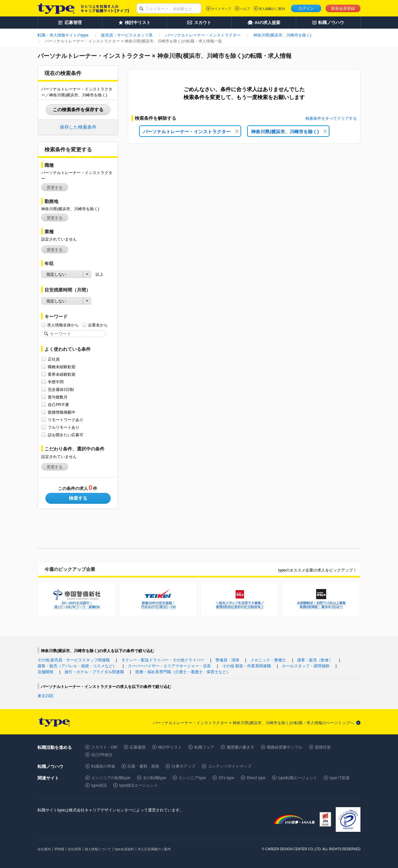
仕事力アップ (184, 766)
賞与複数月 (58, 397)
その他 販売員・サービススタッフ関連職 (74, 660)
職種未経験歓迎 (62, 367)
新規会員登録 (343, 9)
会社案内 (44, 849)
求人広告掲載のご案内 (154, 849)
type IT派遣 (340, 778)
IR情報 (59, 849)
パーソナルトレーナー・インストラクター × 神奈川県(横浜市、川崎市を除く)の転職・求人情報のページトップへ (253, 723)
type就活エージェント (139, 785)
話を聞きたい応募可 (66, 435)
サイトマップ (221, 9)
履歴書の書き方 (241, 747)
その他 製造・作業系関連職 (247, 666)
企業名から (98, 325)
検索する (78, 498)
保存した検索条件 (78, 127)
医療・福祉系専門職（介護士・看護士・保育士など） (183, 672)
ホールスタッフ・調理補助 (306, 666)
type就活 (99, 785)
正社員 (54, 359)
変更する (55, 188)
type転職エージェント (298, 778)
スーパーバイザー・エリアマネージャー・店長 (169, 666)
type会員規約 (124, 849)
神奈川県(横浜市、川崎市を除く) (289, 132)
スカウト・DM (104, 747)
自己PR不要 (58, 405)
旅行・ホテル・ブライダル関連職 (94, 672)
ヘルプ (245, 9)
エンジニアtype (192, 778)
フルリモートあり (64, 427)
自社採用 (74, 849)
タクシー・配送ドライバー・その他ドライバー (163, 660)
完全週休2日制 (61, 389)
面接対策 (323, 747)
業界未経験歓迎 (62, 374)
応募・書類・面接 (143, 766)
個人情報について (98, 849)
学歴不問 (56, 382)
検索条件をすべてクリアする (331, 118)
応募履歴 (138, 747)
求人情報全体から (63, 325)
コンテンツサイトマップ (230, 766)
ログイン (306, 9)
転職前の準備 (103, 766)
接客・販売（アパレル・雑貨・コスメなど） (77, 666)
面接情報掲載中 (62, 412)
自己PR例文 (102, 755)
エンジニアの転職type (111, 778)
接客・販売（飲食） (315, 660)
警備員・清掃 (227, 660)
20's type (226, 778)
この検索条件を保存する (78, 110)
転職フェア (204, 747)
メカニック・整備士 (268, 660)
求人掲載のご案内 (272, 9)
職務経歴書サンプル (285, 747)
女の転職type (155, 778)
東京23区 (46, 696)
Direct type (256, 778)
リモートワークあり (66, 420)
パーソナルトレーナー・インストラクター (191, 132)
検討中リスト (170, 747)
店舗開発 (45, 672)
